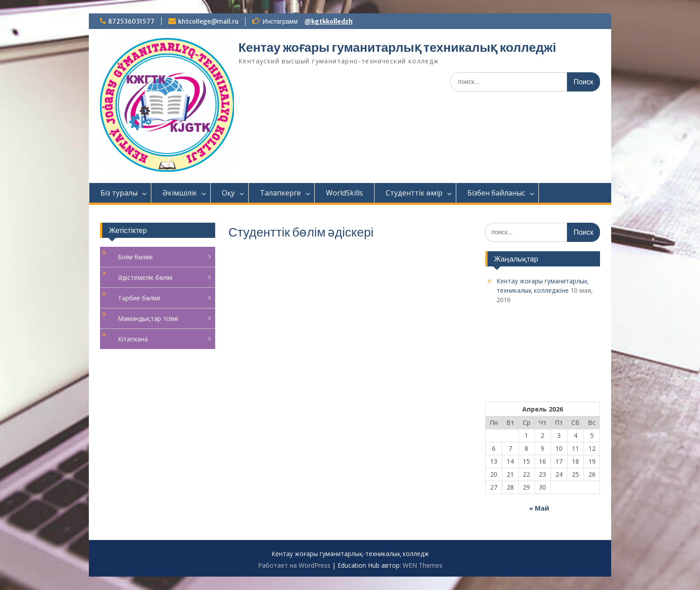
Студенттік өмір (414, 193)
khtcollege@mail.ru (208, 21)
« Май (539, 508)
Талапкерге (280, 193)
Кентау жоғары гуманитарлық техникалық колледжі (397, 47)
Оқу (228, 193)
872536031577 (131, 21)
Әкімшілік (180, 193)
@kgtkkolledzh (329, 21)
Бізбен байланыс (496, 193)
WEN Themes (423, 565)
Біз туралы (119, 193)
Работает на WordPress (294, 565)
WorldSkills (344, 193)
